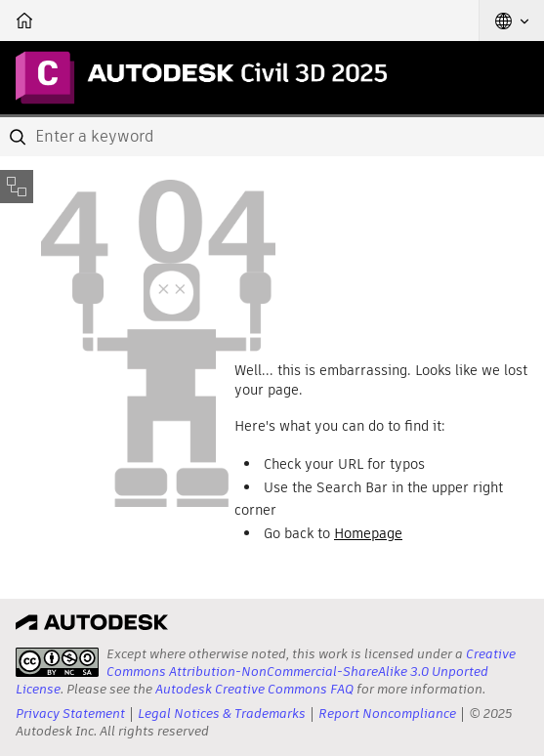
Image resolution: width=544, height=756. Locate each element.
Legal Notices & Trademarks (222, 714)
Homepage (368, 533)
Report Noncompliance (387, 714)
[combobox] (272, 137)
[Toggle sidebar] (17, 187)
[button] (512, 21)
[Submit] (20, 137)
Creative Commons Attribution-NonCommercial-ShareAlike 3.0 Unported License (266, 672)
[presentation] (57, 662)
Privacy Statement (70, 714)
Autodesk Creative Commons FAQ (254, 689)
